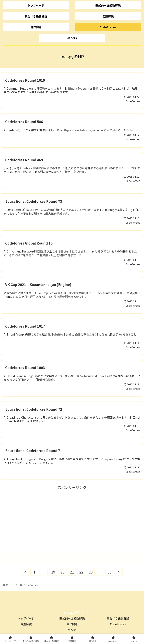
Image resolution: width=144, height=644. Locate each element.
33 (109, 572)
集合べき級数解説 (118, 618)
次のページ (72, 557)
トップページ (26, 618)
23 (91, 572)
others (72, 630)
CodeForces (118, 624)
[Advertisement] (72, 519)
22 (81, 572)
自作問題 (72, 624)
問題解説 (26, 624)
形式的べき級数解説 (72, 618)
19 (53, 572)
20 (63, 572)
